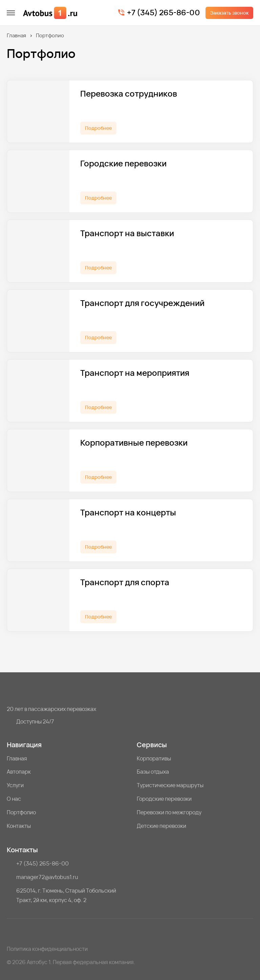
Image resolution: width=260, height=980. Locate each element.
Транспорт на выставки (127, 233)
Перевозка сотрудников (129, 94)
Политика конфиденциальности (47, 949)
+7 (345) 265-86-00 (164, 13)
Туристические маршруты (170, 785)
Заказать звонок (229, 13)
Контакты (19, 826)
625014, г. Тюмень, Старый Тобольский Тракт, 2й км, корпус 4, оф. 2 (66, 895)
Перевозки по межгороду (169, 812)
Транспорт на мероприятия (135, 373)
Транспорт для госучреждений (142, 303)
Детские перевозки (161, 826)
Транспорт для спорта (125, 582)
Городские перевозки (123, 164)
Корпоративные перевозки (134, 443)
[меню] (11, 13)
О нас (14, 799)
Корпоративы (154, 758)
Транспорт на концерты (128, 513)
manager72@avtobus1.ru (47, 877)
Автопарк (19, 772)
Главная (16, 35)
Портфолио (21, 812)
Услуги (15, 785)
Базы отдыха (153, 772)
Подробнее (98, 128)
